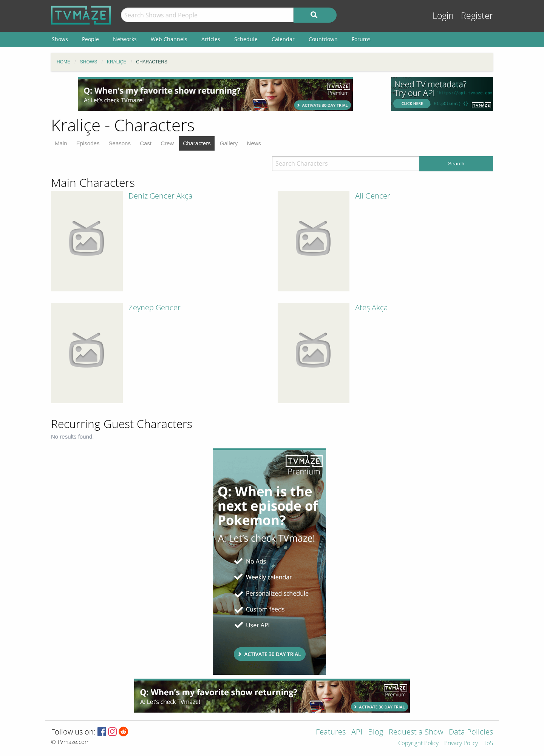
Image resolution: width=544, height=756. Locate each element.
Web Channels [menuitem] (169, 39)
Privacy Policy (461, 743)
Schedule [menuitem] (246, 39)
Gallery (229, 143)
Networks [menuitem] (125, 39)
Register (477, 16)
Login (443, 16)
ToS (488, 743)
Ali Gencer (373, 196)
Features (331, 732)
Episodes (88, 143)
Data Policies (471, 732)
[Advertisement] (215, 94)
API (357, 732)
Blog (376, 732)
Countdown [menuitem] (323, 39)
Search (456, 164)
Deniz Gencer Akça (161, 196)
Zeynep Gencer (155, 307)
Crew (167, 143)
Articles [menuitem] (211, 39)
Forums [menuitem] (361, 39)
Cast (146, 143)
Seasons (120, 143)
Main (61, 143)
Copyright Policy (418, 743)
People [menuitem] (90, 39)
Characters (197, 143)
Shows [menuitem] (60, 39)
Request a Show (416, 732)
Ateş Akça (372, 307)
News (254, 143)
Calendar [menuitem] (283, 39)
